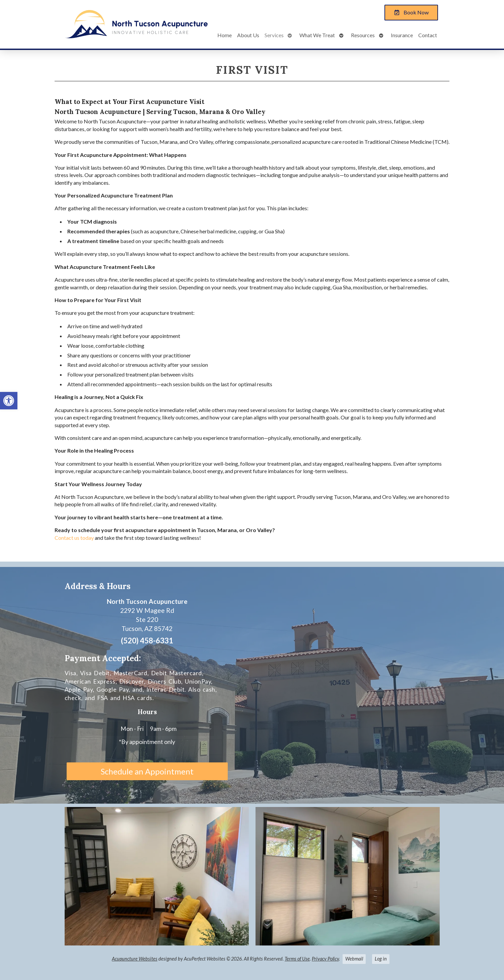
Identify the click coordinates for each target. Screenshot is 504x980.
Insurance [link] (402, 35)
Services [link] (274, 35)
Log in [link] (381, 959)
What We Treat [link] (317, 35)
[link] (9, 401)
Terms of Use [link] (297, 959)
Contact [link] (428, 35)
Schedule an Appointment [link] (147, 771)
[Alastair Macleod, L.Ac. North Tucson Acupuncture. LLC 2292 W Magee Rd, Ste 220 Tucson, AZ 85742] (338, 685)
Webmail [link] (354, 959)
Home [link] (225, 35)
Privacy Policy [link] (325, 959)
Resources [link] (363, 35)
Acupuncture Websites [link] (135, 959)
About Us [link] (248, 35)
